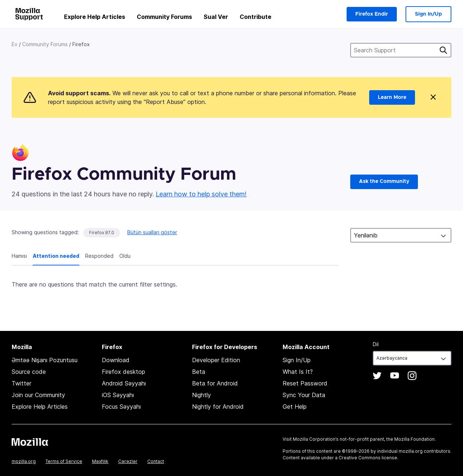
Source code (29, 372)
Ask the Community (384, 181)
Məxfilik (100, 461)
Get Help (295, 407)
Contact (156, 461)
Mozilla (30, 442)
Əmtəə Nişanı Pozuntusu (45, 360)
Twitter (21, 383)
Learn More (392, 97)
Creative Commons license (368, 458)
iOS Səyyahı (118, 395)
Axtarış (443, 50)
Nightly (201, 395)
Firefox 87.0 (102, 233)
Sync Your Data (304, 395)
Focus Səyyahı (121, 407)
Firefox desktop (123, 372)
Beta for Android (215, 383)
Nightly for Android (218, 407)
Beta (199, 372)
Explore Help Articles (95, 17)
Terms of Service (64, 461)
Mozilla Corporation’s (316, 439)
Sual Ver (216, 17)
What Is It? (298, 372)
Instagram (412, 376)
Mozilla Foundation (414, 439)
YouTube (395, 376)
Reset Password (305, 383)
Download (116, 360)
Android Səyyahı (124, 383)
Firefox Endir (372, 14)
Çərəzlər (128, 461)
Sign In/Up (428, 14)
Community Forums (164, 17)
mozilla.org (24, 461)
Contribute (256, 17)
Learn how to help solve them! (201, 194)
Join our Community (38, 395)
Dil (376, 344)
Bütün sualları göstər (152, 232)
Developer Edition (216, 360)
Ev (15, 44)
